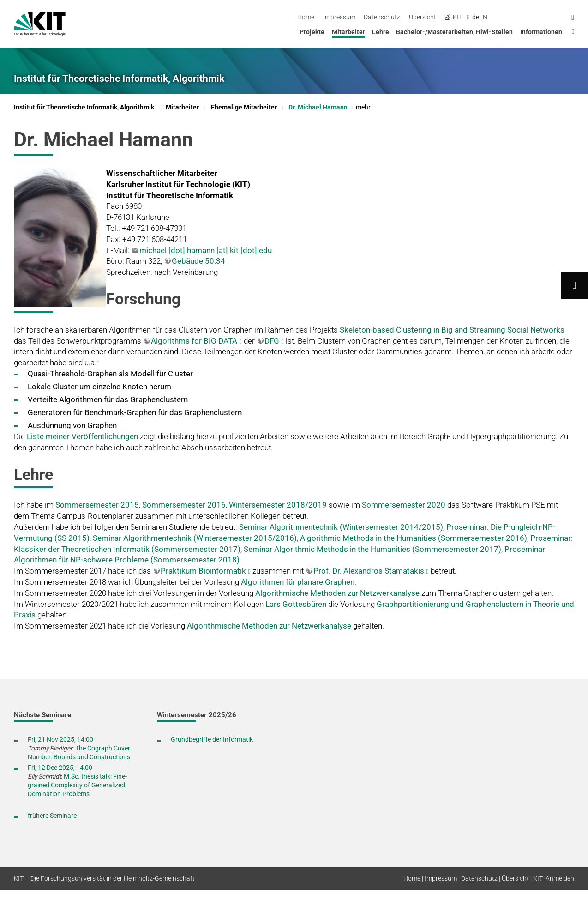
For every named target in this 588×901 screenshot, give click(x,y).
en (559, 17)
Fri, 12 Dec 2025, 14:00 (60, 768)
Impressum (415, 17)
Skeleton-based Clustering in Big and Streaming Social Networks (452, 330)
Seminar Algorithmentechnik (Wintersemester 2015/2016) (195, 538)
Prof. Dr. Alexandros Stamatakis (369, 571)
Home (382, 17)
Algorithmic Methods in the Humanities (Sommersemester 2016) (414, 538)
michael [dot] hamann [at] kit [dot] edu (206, 250)
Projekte (312, 32)
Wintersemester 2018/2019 (278, 505)
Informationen (541, 32)
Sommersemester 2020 (404, 505)
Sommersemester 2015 (97, 505)
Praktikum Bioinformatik (203, 571)
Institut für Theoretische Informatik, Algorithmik (119, 79)
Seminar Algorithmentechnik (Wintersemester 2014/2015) (341, 527)
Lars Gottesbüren (296, 604)
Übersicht (499, 17)
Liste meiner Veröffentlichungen (82, 436)
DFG (272, 341)
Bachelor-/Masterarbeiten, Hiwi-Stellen (454, 32)
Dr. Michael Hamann (330, 107)
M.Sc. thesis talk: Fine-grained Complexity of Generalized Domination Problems (77, 785)
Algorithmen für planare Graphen (298, 582)
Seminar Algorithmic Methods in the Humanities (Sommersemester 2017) (372, 549)
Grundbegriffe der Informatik (212, 739)
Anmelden (560, 878)
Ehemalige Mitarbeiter (244, 107)
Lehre (381, 32)
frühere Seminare (52, 816)
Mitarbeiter (348, 32)
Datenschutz (458, 17)
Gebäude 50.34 (198, 261)
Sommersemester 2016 (184, 505)
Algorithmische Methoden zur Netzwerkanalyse (337, 593)
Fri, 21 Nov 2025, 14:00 (60, 739)
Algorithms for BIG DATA (194, 341)
